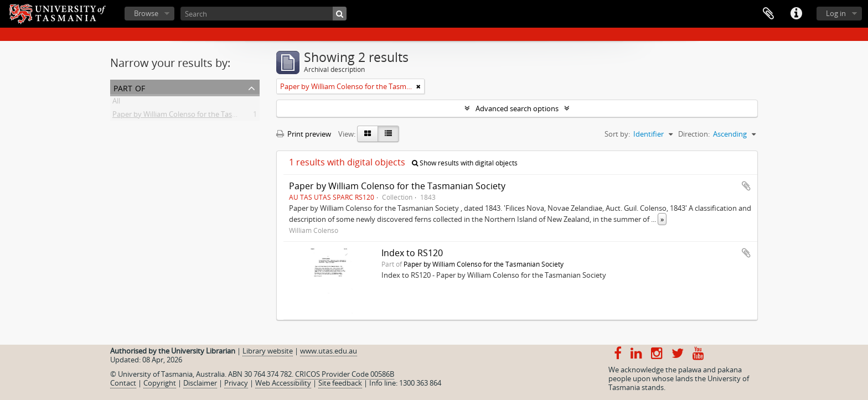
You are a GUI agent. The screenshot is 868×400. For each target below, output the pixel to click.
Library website (268, 351)
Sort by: (617, 134)
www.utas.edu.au (329, 351)
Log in (836, 13)
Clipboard (768, 14)
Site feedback (340, 383)
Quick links (796, 14)
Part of (129, 87)
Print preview (304, 134)
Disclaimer (200, 383)
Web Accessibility (283, 383)
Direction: (694, 134)
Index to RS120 (412, 253)
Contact (123, 383)
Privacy (236, 383)
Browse (146, 13)
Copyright (160, 383)
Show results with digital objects (465, 163)
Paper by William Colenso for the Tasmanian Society (197, 116)
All (116, 103)
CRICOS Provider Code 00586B (345, 374)
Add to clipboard (746, 186)
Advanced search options (517, 108)
